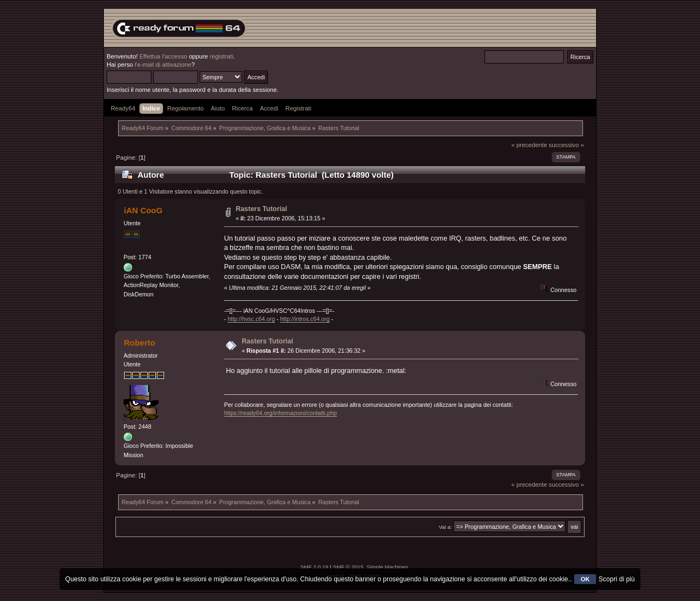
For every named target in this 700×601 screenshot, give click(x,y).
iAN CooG (143, 210)
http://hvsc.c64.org (251, 319)
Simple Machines (387, 567)
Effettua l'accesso (163, 56)
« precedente (529, 145)
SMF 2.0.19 (314, 567)
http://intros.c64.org (305, 319)
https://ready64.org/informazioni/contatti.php (281, 413)
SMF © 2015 (348, 567)
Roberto (139, 343)
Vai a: (445, 527)
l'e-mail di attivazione (163, 65)
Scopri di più (617, 579)
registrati (221, 56)
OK (585, 579)
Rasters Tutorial (261, 209)
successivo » (567, 145)
